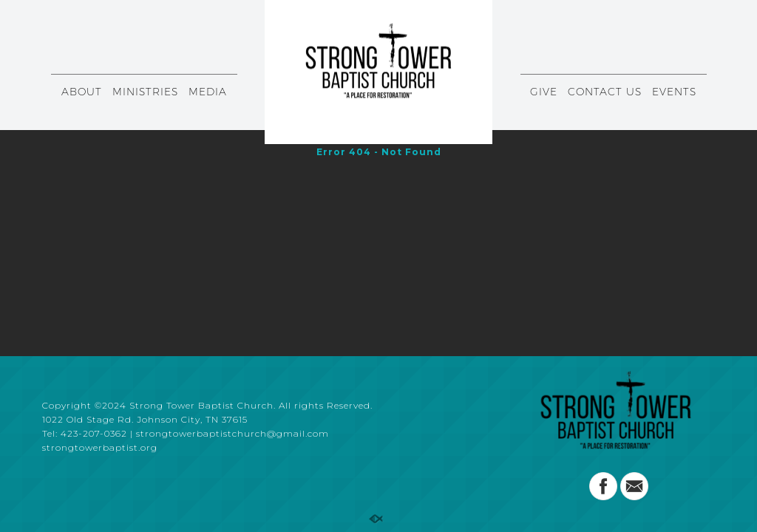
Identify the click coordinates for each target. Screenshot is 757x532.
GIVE (544, 92)
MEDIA (208, 92)
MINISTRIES (145, 92)
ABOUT (82, 92)
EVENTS (674, 92)
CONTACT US (605, 92)
